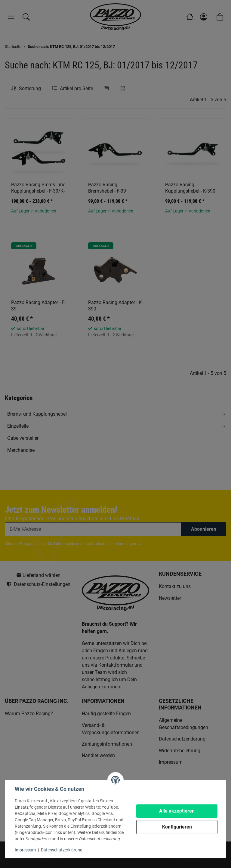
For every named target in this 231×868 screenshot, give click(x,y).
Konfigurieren (177, 827)
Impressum (25, 850)
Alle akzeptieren (177, 811)
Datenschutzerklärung (62, 850)
